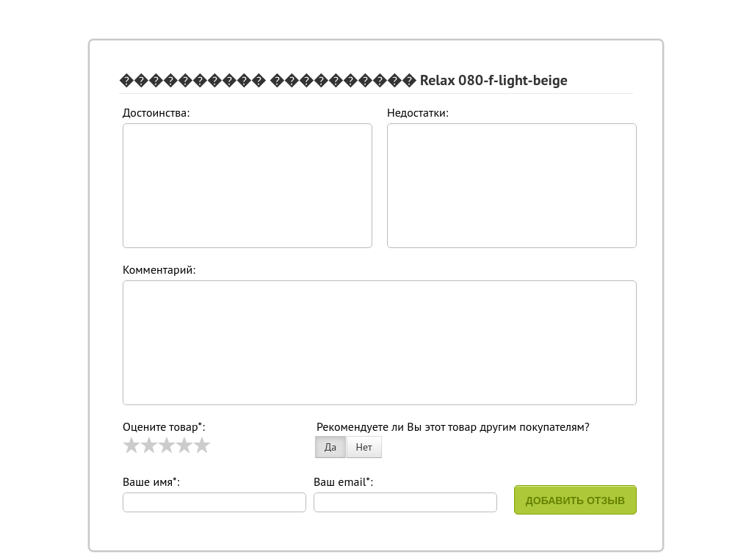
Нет (364, 447)
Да (330, 447)
